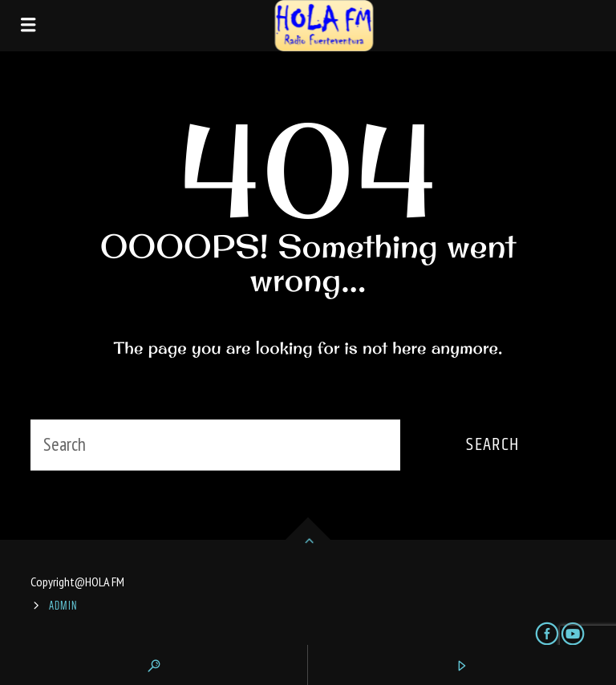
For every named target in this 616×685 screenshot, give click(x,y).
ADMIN (63, 606)
